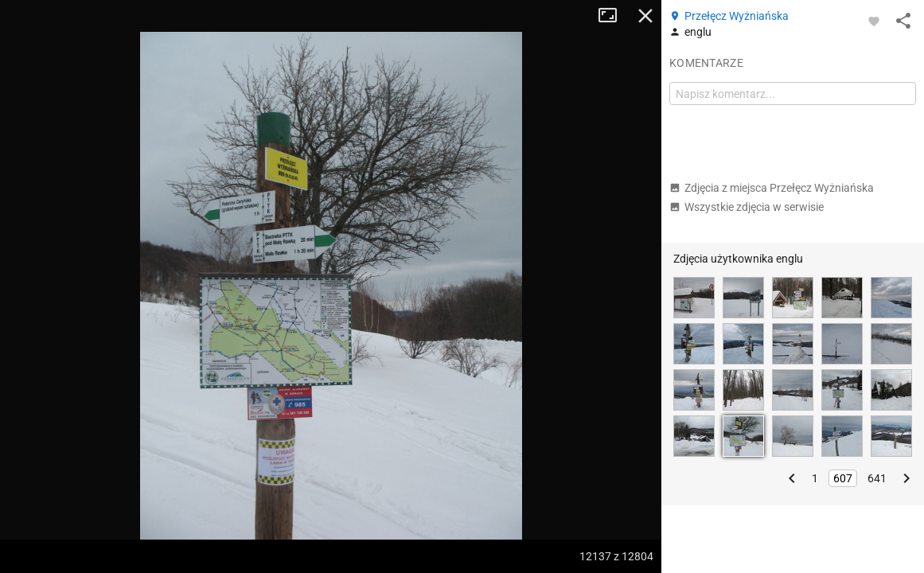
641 (877, 478)
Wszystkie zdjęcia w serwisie (747, 207)
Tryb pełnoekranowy (614, 16)
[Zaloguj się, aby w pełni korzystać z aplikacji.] (874, 21)
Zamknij (645, 16)
